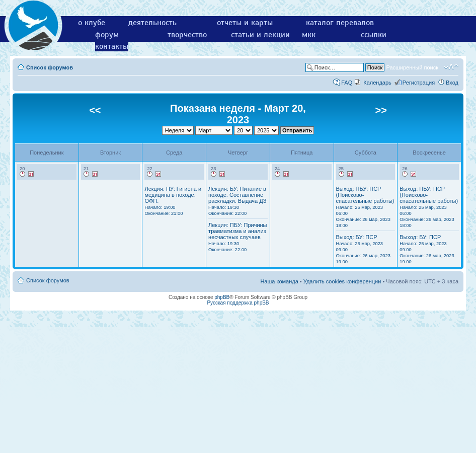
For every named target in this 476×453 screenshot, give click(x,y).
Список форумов (50, 67)
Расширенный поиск (412, 67)
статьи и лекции (260, 35)
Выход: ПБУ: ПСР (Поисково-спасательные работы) (365, 207)
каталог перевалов (340, 23)
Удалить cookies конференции (342, 281)
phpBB (222, 297)
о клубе (92, 23)
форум (107, 35)
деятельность (152, 23)
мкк (309, 35)
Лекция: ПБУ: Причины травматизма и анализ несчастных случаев (237, 237)
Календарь (377, 83)
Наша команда (279, 281)
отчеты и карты (245, 23)
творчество (187, 35)
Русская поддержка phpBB (238, 303)
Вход (452, 83)
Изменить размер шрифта (451, 67)
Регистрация (419, 83)
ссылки (374, 35)
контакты (112, 46)
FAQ (347, 83)
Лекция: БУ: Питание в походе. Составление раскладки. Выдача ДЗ (237, 201)
